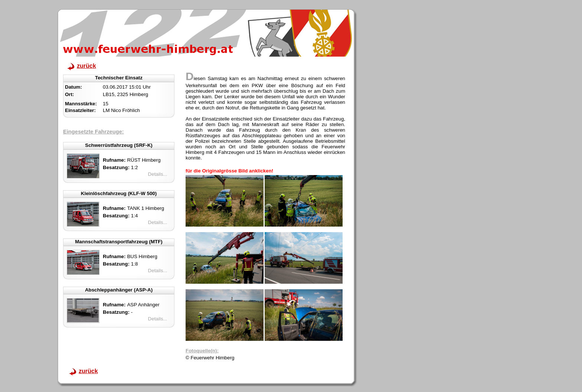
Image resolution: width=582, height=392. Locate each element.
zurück (86, 66)
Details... (158, 174)
